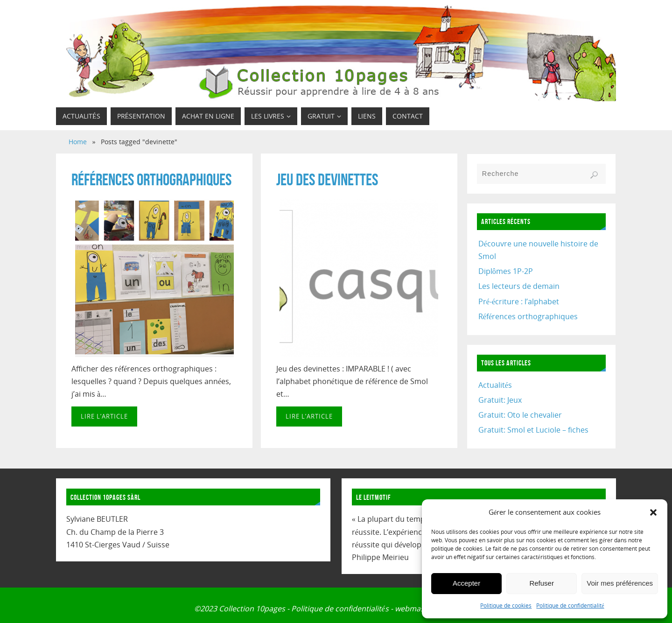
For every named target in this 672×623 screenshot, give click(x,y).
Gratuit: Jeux (500, 400)
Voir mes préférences (620, 583)
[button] (653, 512)
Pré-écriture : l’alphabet (519, 301)
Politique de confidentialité (570, 605)
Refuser (542, 583)
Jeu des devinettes (327, 179)
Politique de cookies (506, 605)
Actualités (495, 385)
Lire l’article (104, 416)
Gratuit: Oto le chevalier (520, 415)
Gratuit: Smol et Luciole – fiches (533, 430)
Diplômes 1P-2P (506, 271)
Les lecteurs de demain (519, 286)
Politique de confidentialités (340, 609)
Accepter (466, 583)
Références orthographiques (151, 179)
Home (78, 142)
